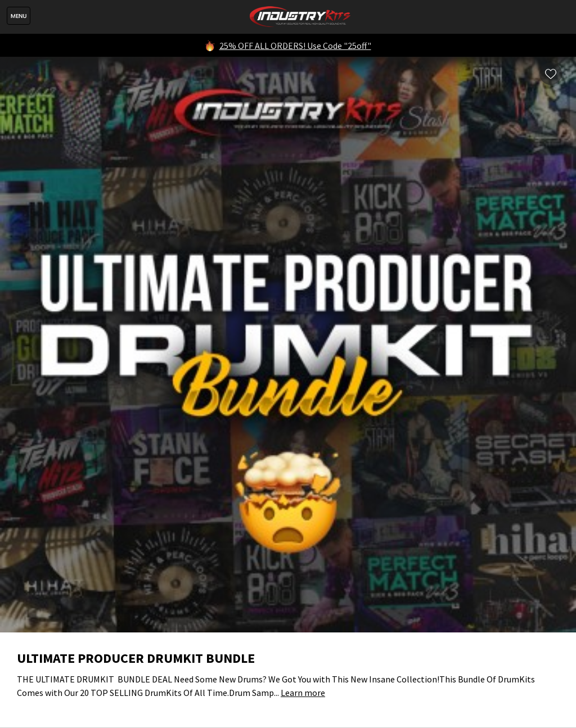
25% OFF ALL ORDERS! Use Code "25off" (295, 46)
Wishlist (551, 74)
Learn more (303, 693)
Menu (19, 16)
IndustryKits (300, 17)
